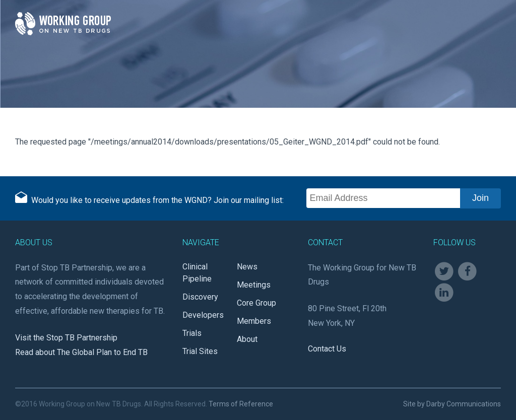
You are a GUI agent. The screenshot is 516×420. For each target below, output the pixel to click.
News (247, 267)
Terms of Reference (241, 404)
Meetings (254, 285)
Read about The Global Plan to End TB (81, 352)
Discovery (200, 297)
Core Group (256, 303)
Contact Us (327, 349)
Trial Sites (200, 351)
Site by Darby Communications (452, 404)
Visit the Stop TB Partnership (66, 338)
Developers (203, 315)
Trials (192, 333)
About (247, 339)
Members (254, 321)
